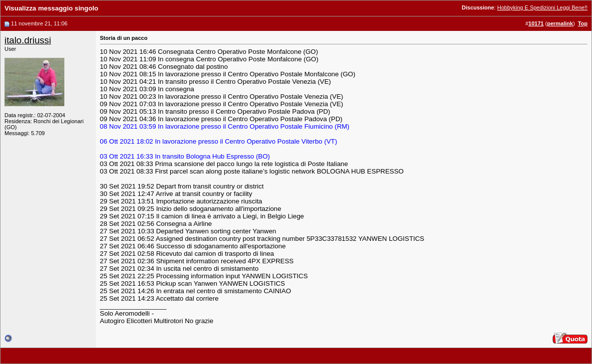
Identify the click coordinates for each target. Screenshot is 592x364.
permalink (560, 23)
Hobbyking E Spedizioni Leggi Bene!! (542, 7)
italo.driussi (28, 40)
